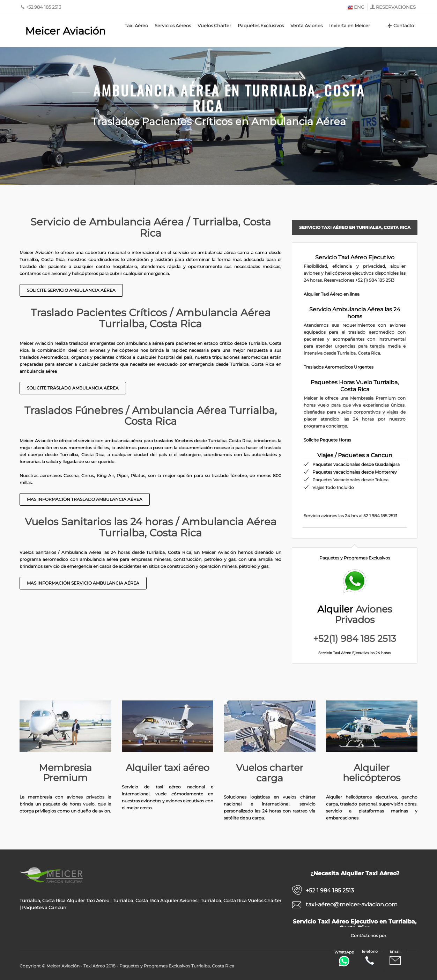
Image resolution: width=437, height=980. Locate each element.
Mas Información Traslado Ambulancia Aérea (85, 499)
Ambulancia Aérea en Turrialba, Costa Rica (229, 95)
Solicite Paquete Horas (327, 440)
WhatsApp (344, 958)
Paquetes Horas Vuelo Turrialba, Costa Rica (355, 386)
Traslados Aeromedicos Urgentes (339, 367)
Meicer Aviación (65, 31)
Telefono (369, 957)
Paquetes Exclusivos (261, 25)
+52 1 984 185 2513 (330, 890)
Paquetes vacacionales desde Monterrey (355, 472)
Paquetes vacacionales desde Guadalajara (356, 464)
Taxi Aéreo (136, 25)
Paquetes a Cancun (44, 907)
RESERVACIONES (396, 7)
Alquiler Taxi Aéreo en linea (332, 294)
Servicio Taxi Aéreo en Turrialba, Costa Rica (355, 227)
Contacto (401, 25)
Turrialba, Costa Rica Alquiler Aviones (155, 900)
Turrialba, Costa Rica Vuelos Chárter (241, 900)
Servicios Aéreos (173, 25)
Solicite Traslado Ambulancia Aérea (73, 388)
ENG (356, 7)
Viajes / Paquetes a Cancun (355, 455)
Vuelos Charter (214, 25)
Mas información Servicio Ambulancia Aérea (83, 583)
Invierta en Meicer (350, 25)
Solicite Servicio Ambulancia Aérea (71, 290)
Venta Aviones (306, 25)
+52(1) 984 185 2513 (355, 639)
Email (395, 957)
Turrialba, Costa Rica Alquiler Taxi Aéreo (64, 900)
